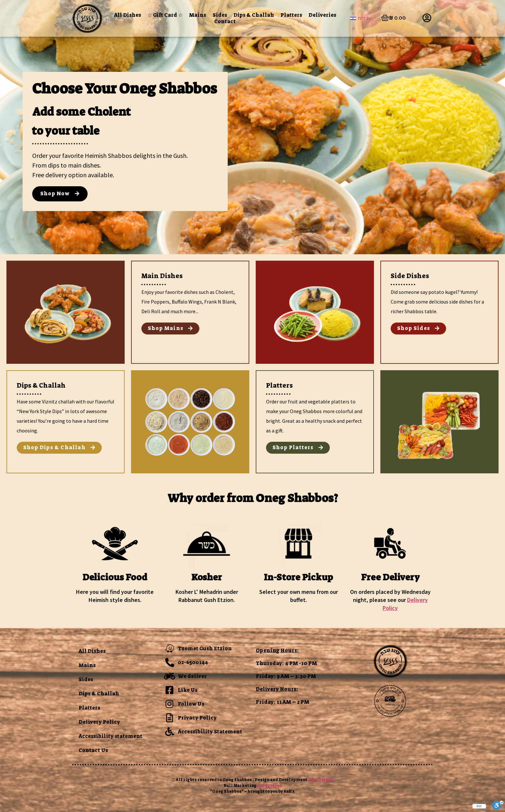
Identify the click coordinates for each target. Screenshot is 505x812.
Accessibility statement (110, 736)
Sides (220, 15)
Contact (225, 22)
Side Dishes (410, 276)
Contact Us (93, 750)
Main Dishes (162, 276)
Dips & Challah (254, 15)
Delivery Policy (99, 722)
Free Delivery (390, 577)
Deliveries (322, 15)
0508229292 (269, 786)
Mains (198, 15)
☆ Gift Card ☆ (165, 15)
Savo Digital (321, 780)
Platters (291, 15)
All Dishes (128, 15)
